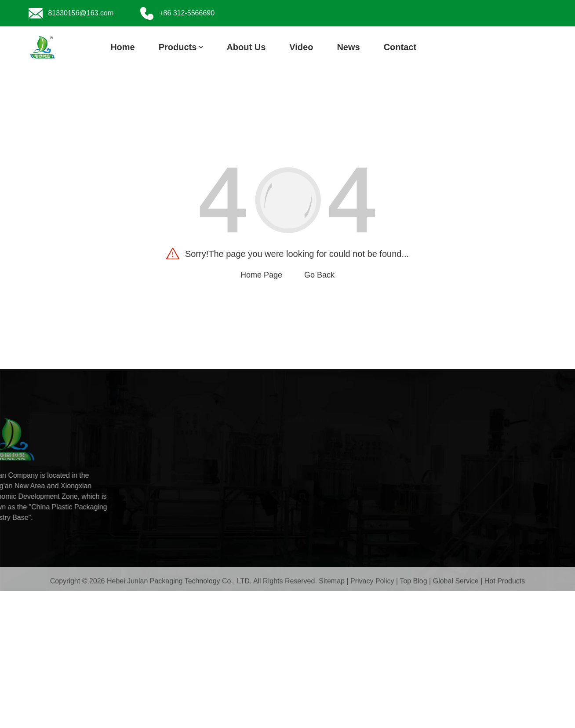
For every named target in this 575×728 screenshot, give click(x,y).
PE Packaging (160, 447)
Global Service (456, 583)
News (348, 47)
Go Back (319, 275)
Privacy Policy (372, 583)
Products (181, 47)
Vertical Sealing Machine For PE (188, 477)
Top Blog (413, 583)
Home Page (261, 275)
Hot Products (505, 583)
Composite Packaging (172, 462)
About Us (246, 47)
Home (123, 47)
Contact (400, 47)
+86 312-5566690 (384, 444)
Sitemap (332, 583)
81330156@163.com (398, 457)
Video (301, 47)
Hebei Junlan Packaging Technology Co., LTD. (179, 583)
